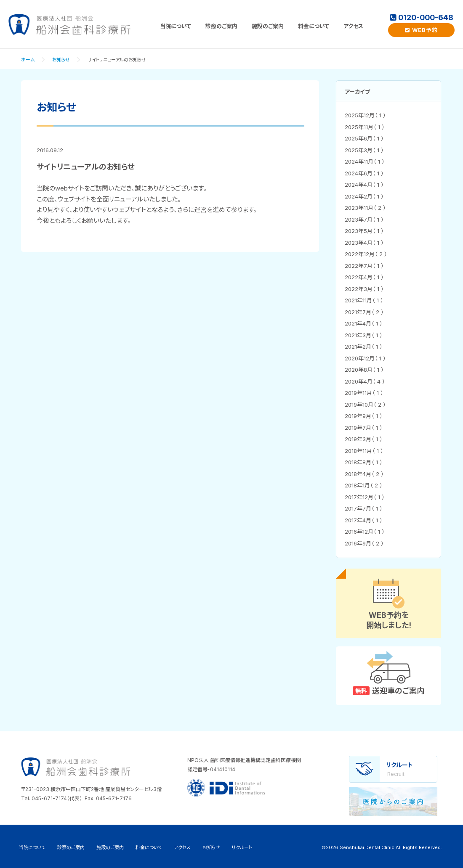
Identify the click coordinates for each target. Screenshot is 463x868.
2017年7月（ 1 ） (364, 508)
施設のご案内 (268, 26)
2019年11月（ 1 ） (364, 393)
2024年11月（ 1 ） (365, 161)
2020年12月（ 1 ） (365, 358)
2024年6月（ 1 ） (364, 173)
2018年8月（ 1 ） (364, 462)
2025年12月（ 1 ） (365, 115)
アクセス (353, 26)
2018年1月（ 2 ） (364, 485)
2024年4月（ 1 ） (364, 185)
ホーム (28, 60)
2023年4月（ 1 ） (364, 243)
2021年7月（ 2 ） (364, 312)
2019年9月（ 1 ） (364, 416)
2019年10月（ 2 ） (365, 405)
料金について (314, 26)
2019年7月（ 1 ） (364, 428)
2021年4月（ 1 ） (364, 323)
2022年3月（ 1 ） (364, 289)
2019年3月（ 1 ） (364, 439)
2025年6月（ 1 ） (364, 138)
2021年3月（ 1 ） (364, 335)
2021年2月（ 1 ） (364, 347)
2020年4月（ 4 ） (365, 381)
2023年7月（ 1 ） (364, 220)
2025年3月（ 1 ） (364, 150)
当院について (176, 26)
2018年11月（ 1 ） (364, 451)
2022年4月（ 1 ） (364, 277)
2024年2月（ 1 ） (364, 196)
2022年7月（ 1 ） (364, 266)
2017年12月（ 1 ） (365, 497)
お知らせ (61, 60)
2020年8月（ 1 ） (364, 370)
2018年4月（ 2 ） (364, 474)
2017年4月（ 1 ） (364, 520)
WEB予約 (421, 30)
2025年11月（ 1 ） (365, 127)
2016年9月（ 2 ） (364, 543)
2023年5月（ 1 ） (364, 231)
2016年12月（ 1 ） (365, 532)
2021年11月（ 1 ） (364, 300)
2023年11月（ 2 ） (365, 208)
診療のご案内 (221, 26)
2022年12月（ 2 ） (366, 254)
